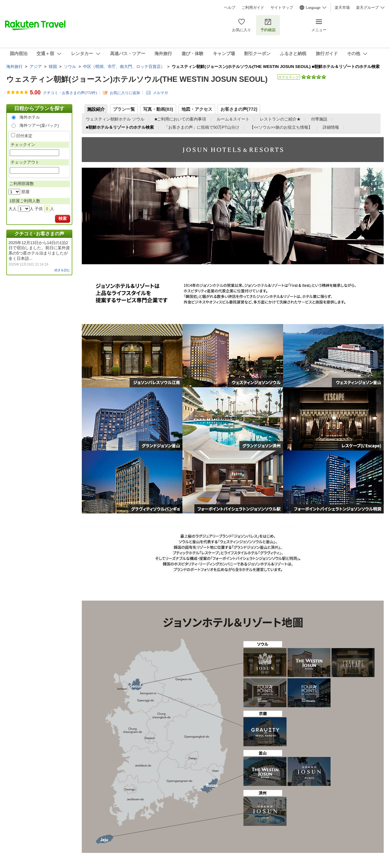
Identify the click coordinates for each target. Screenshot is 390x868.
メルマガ (160, 93)
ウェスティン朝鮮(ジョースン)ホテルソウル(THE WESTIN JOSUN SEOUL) (137, 79)
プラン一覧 (124, 109)
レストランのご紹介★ (280, 119)
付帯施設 (319, 119)
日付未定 (24, 136)
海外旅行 (14, 67)
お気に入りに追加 (125, 93)
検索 (63, 218)
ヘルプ (230, 8)
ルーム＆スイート (233, 119)
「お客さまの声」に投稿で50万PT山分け (202, 127)
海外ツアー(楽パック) (39, 125)
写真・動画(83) (158, 109)
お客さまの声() (239, 109)
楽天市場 (342, 8)
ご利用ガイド (253, 8)
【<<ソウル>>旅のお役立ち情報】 (281, 127)
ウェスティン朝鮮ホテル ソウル (115, 119)
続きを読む (62, 270)
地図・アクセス (197, 109)
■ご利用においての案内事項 (181, 119)
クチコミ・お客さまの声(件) (70, 93)
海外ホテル (30, 117)
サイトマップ (282, 8)
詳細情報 (331, 127)
